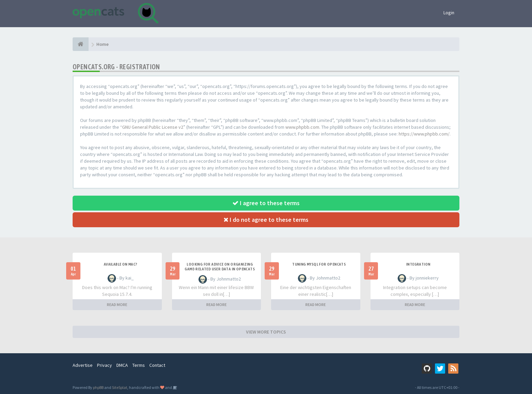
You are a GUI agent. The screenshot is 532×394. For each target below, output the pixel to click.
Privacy (104, 365)
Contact (157, 365)
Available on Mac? (121, 264)
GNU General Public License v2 (153, 127)
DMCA (122, 365)
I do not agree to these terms (266, 220)
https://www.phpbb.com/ (424, 134)
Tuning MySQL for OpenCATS (319, 264)
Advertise (83, 365)
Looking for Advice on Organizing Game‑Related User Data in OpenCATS (220, 267)
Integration (418, 264)
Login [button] (449, 13)
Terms (139, 365)
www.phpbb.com (302, 127)
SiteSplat (120, 387)
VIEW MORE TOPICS (266, 332)
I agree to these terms (266, 203)
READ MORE (117, 305)
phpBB (98, 387)
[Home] (81, 44)
